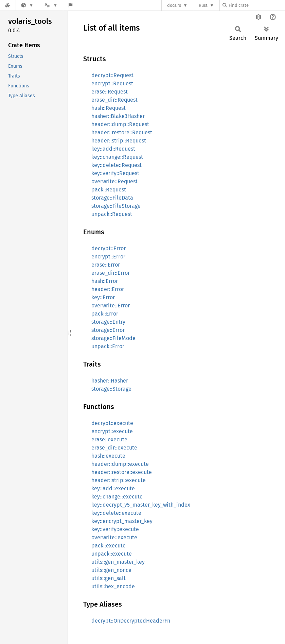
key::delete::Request (117, 165)
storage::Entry (108, 322)
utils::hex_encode (113, 586)
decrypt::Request (112, 75)
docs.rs (174, 5)
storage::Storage (111, 389)
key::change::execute (117, 497)
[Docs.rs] (8, 5)
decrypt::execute (112, 423)
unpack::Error (108, 346)
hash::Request (109, 108)
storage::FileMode (113, 338)
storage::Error (108, 330)
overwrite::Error (111, 306)
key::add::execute (113, 488)
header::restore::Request (122, 132)
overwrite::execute (114, 537)
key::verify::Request (115, 173)
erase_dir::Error (111, 273)
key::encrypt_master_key (122, 521)
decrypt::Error (109, 248)
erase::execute (109, 439)
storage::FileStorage (116, 206)
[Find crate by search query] (256, 5)
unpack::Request (112, 214)
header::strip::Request (119, 141)
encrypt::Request (112, 83)
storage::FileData (112, 198)
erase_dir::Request (114, 100)
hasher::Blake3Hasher (118, 116)
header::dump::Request (120, 124)
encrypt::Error (108, 257)
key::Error (103, 297)
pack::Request (109, 190)
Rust (203, 5)
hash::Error (105, 281)
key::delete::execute (116, 513)
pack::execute (109, 546)
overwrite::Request (114, 181)
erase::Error (106, 265)
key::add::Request (113, 149)
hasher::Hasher (110, 381)
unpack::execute (112, 554)
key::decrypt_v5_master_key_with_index (141, 505)
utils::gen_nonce (111, 570)
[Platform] (51, 5)
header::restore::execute (122, 472)
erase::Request (110, 92)
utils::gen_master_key (118, 562)
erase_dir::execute (114, 448)
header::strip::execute (119, 480)
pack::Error (105, 314)
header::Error (108, 289)
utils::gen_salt (109, 578)
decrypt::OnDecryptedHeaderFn (131, 621)
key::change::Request (117, 157)
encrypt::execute (112, 431)
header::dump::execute (120, 464)
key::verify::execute (115, 529)
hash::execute (108, 456)
